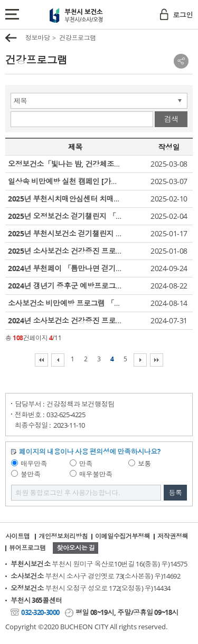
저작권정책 (173, 536)
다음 (140, 360)
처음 (41, 360)
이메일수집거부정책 (122, 536)
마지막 (157, 360)
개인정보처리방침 (63, 536)
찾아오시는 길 (76, 548)
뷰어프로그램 (27, 548)
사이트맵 (17, 536)
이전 (58, 360)
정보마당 (37, 38)
